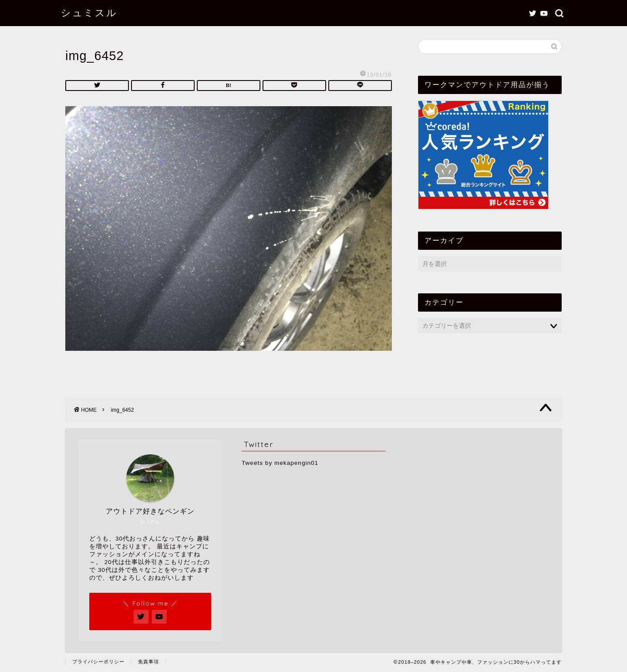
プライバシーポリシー (98, 662)
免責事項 (148, 662)
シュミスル (89, 12)
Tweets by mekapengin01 (280, 463)
